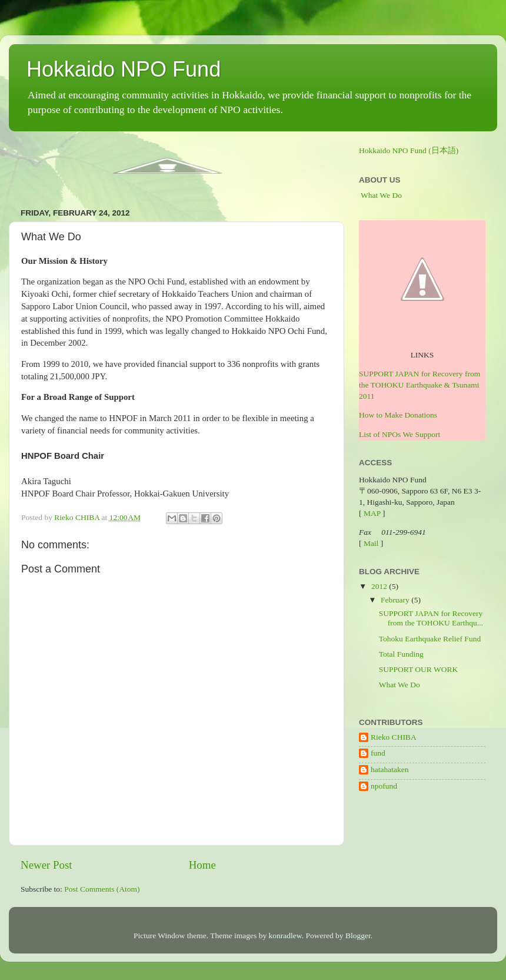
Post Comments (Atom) (102, 889)
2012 (380, 586)
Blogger (358, 936)
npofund (384, 786)
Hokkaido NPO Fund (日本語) (409, 150)
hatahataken (390, 769)
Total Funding (401, 654)
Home (202, 865)
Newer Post (46, 865)
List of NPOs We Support (400, 434)
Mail (371, 543)
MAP (372, 513)
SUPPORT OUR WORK (418, 669)
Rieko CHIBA (394, 737)
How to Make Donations (398, 415)
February (396, 600)
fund (378, 753)
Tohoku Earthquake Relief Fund (430, 639)
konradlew (285, 936)
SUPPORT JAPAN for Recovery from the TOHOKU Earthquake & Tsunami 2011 (420, 385)
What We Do (381, 195)
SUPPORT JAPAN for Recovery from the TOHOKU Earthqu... (431, 618)
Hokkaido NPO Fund (124, 69)
